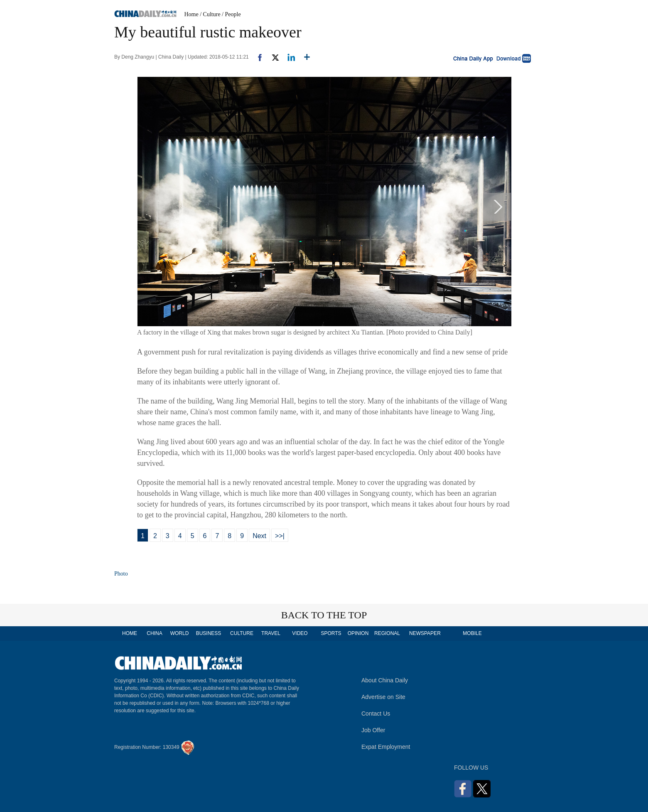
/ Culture (210, 14)
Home (191, 14)
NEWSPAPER (425, 633)
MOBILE (472, 633)
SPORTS (331, 633)
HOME (130, 633)
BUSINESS (209, 633)
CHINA (154, 633)
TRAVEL (271, 633)
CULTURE (242, 633)
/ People (231, 14)
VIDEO (300, 633)
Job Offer (373, 730)
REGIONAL (387, 633)
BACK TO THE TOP (324, 615)
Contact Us (376, 714)
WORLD (180, 633)
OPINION (358, 633)
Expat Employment (386, 747)
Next (259, 536)
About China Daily (385, 680)
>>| (280, 536)
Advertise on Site (383, 697)
